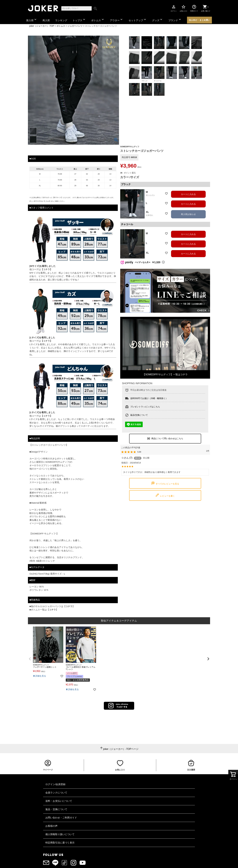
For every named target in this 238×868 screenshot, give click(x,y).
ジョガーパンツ (75, 26)
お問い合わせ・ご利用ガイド (61, 818)
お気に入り (184, 8)
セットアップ (138, 20)
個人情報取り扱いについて (60, 834)
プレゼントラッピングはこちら (145, 407)
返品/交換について (139, 415)
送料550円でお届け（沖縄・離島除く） (149, 398)
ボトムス (98, 20)
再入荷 (46, 20)
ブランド (175, 20)
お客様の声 (51, 826)
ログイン (174, 8)
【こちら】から (48, 201)
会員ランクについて (56, 793)
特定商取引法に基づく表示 (60, 843)
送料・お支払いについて (59, 801)
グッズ (158, 20)
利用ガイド (194, 8)
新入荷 (32, 20)
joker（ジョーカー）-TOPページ (121, 749)
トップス (79, 20)
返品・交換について (56, 809)
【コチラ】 (47, 269)
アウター (117, 20)
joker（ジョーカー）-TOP (42, 26)
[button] (30, 659)
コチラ (69, 606)
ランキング (61, 20)
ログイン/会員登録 (55, 784)
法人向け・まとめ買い (199, 20)
